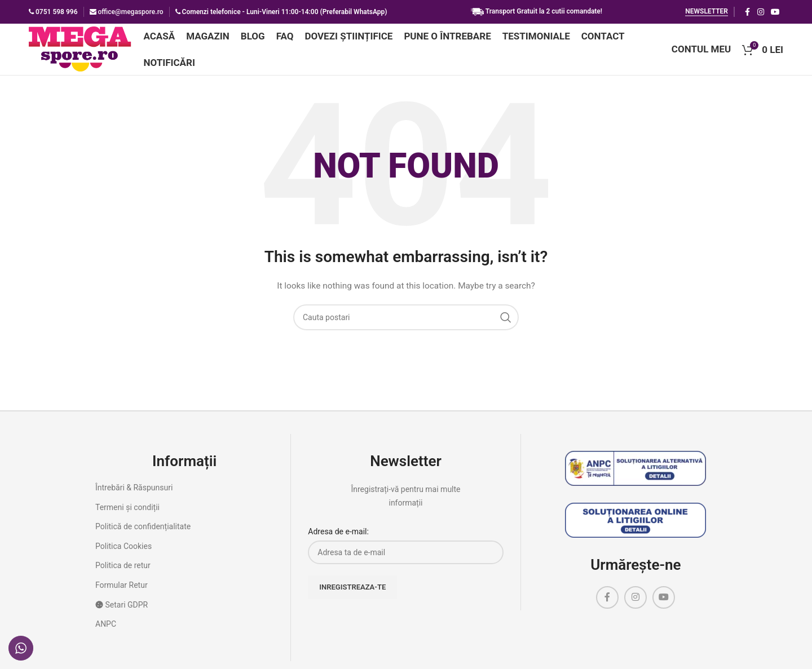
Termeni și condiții (127, 514)
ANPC (106, 631)
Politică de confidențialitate (143, 534)
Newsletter (707, 11)
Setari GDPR (122, 612)
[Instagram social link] (761, 12)
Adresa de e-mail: (338, 539)
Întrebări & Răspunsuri (134, 495)
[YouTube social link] (775, 12)
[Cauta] (406, 325)
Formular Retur (122, 592)
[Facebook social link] (747, 12)
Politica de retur (123, 573)
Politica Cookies (123, 553)
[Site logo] (89, 52)
